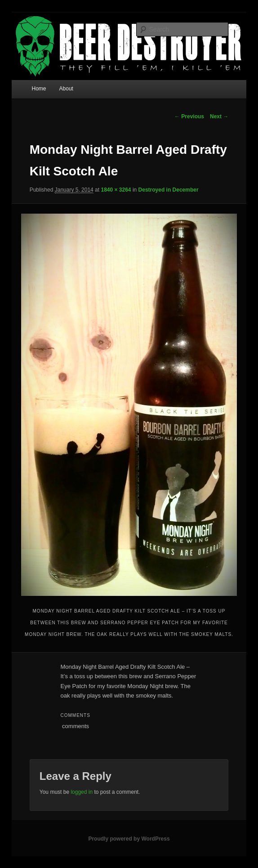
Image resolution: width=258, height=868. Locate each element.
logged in (82, 792)
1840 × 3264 (116, 190)
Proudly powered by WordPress (129, 839)
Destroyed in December (169, 190)
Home (39, 89)
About (66, 89)
